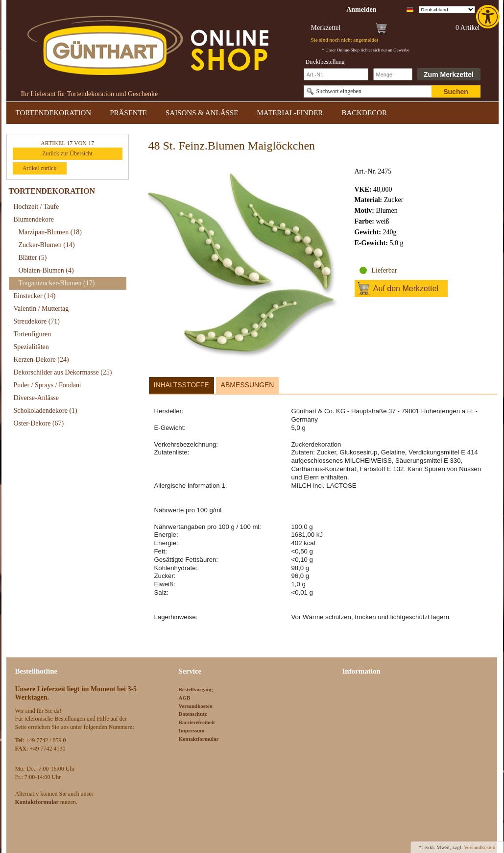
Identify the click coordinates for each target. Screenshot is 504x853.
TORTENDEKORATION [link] (54, 113)
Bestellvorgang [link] (196, 689)
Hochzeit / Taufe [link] (36, 207)
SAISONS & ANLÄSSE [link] (202, 113)
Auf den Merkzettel (406, 289)
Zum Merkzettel (449, 75)
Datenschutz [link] (193, 714)
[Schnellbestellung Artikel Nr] (336, 74)
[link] (489, 17)
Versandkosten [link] (196, 706)
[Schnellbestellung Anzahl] (393, 74)
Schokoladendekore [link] (46, 411)
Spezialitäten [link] (31, 347)
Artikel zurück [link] (40, 168)
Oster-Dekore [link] (39, 423)
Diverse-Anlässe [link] (36, 398)
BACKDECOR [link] (364, 113)
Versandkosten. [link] (480, 847)
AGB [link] (185, 698)
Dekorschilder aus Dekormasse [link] (63, 372)
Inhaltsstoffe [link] (181, 385)
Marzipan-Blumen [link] (50, 232)
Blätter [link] (33, 258)
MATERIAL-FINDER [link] (290, 113)
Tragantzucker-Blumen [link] (57, 283)
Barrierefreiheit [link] (197, 722)
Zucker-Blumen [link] (47, 245)
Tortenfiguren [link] (33, 334)
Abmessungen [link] (248, 385)
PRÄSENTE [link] (128, 113)
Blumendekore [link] (34, 219)
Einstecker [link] (35, 296)
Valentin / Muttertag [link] (41, 309)
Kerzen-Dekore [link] (41, 360)
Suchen (456, 92)
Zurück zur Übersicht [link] (67, 153)
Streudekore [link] (37, 321)
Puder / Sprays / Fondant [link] (48, 385)
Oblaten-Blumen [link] (46, 270)
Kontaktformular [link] (199, 739)
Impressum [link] (192, 730)
